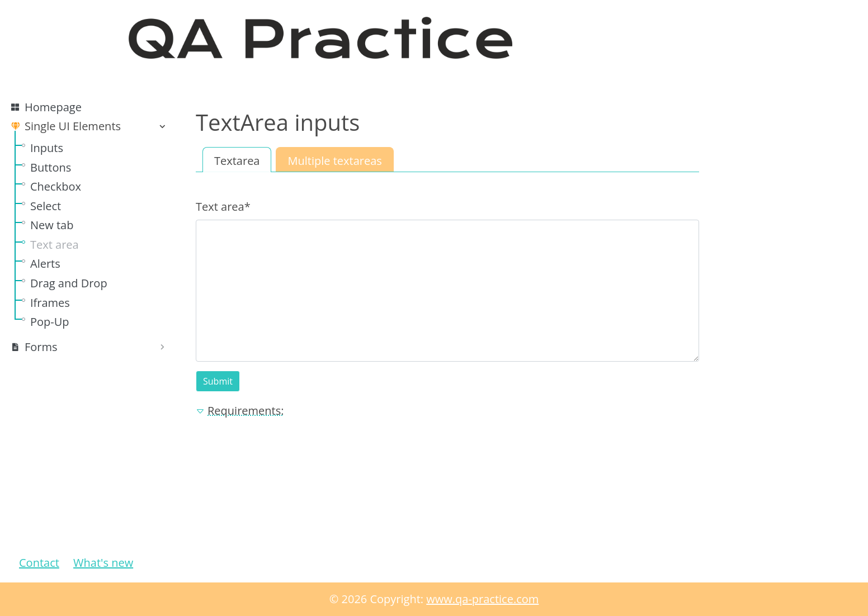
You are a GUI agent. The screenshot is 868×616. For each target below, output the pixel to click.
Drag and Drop (69, 283)
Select (46, 206)
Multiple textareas (334, 161)
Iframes (50, 303)
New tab (52, 225)
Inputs (47, 148)
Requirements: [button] (240, 411)
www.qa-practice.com (482, 599)
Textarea (237, 161)
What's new (103, 563)
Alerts (45, 264)
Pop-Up (50, 322)
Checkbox (56, 186)
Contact (39, 563)
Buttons (51, 167)
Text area (55, 245)
